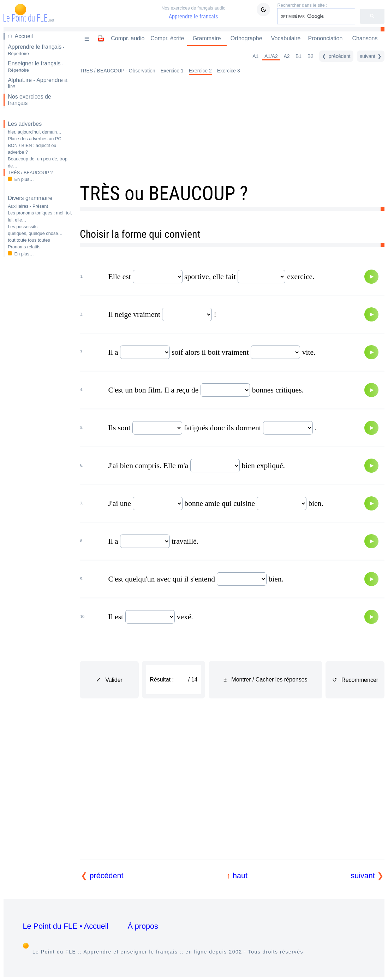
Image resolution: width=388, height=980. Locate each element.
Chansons (365, 38)
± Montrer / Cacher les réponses (265, 680)
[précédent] (336, 56)
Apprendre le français (194, 12)
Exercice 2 (200, 71)
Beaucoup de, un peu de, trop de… (38, 162)
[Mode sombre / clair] (263, 10)
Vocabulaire (286, 38)
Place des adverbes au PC (35, 139)
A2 (286, 56)
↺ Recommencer (355, 680)
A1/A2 (271, 56)
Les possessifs (23, 227)
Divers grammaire (30, 198)
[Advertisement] (38, 374)
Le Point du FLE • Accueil (66, 926)
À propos (143, 926)
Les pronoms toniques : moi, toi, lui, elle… (40, 216)
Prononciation (326, 38)
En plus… (24, 179)
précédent (107, 876)
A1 (255, 56)
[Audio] (371, 277)
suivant (363, 876)
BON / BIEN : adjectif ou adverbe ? (32, 149)
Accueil (24, 36)
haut (240, 876)
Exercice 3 (229, 71)
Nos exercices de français (29, 100)
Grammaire (207, 38)
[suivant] (371, 56)
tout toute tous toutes (29, 240)
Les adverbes (25, 124)
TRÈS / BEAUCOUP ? (30, 173)
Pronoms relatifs (24, 247)
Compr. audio (128, 38)
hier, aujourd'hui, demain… (35, 132)
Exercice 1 (172, 71)
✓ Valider (109, 680)
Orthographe (246, 38)
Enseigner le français (35, 67)
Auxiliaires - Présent (28, 206)
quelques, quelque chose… (35, 233)
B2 (311, 56)
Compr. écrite (167, 38)
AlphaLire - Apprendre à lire (38, 83)
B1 (299, 56)
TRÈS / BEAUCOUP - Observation (118, 71)
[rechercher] (315, 16)
